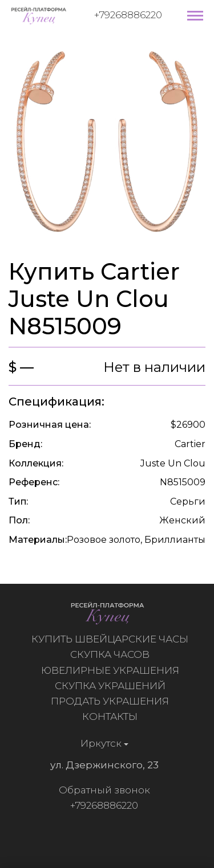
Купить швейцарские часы (113, 639)
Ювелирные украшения (113, 670)
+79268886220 (128, 15)
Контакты (113, 716)
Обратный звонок (101, 790)
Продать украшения (113, 701)
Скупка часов (113, 654)
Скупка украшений (113, 686)
